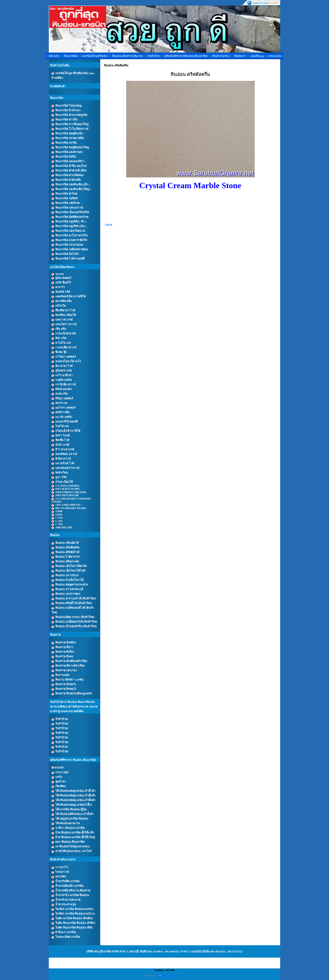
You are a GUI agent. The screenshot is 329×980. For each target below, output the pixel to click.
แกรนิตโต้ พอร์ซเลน (95, 56)
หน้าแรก (54, 56)
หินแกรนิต (71, 56)
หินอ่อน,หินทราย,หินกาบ (127, 56)
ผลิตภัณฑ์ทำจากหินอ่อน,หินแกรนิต (186, 56)
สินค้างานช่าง (221, 56)
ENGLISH (275, 56)
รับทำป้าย (154, 56)
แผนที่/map (257, 56)
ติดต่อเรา (240, 56)
